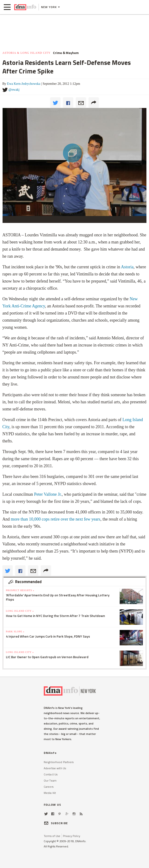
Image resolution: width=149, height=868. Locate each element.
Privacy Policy (72, 836)
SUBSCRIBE (56, 823)
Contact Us (51, 774)
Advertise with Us (55, 768)
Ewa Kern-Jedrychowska (24, 84)
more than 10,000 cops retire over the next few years (56, 519)
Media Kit (50, 793)
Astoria (127, 267)
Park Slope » (15, 632)
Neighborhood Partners (59, 762)
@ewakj (14, 90)
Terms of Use (52, 836)
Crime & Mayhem (66, 53)
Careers (49, 787)
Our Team (50, 780)
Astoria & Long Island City (26, 53)
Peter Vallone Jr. (48, 494)
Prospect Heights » (20, 590)
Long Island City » (20, 611)
